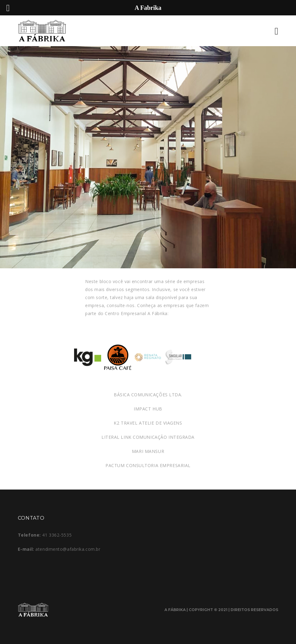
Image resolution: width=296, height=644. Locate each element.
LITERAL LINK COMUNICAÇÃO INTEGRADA (148, 437)
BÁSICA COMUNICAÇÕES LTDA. (148, 395)
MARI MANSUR (148, 451)
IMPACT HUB (148, 409)
